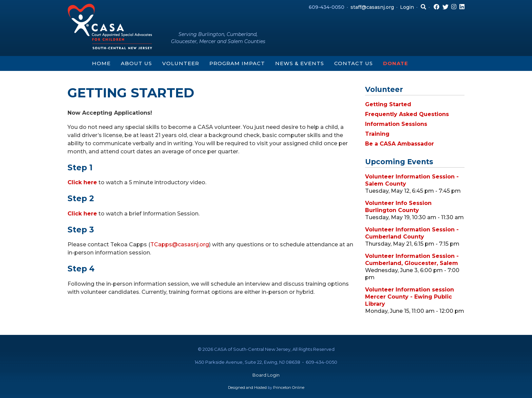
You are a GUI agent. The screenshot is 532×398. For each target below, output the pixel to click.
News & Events (300, 63)
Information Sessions (396, 124)
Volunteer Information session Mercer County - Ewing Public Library (410, 297)
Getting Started (388, 104)
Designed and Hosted (247, 387)
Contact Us (354, 63)
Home (101, 63)
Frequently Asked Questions (407, 114)
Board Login (266, 375)
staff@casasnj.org (372, 7)
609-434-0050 (327, 7)
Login (407, 7)
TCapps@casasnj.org (180, 244)
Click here (82, 182)
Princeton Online (289, 387)
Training (377, 134)
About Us (136, 63)
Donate (396, 63)
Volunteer (181, 63)
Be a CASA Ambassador (400, 144)
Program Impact (237, 63)
